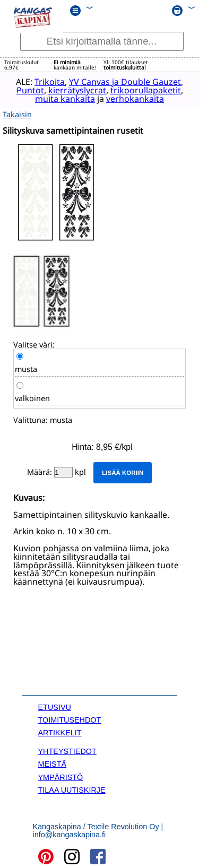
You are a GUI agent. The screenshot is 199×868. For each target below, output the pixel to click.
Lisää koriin (123, 472)
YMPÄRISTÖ (61, 776)
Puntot (28, 90)
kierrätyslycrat (75, 90)
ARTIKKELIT (60, 732)
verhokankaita (133, 99)
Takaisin (17, 114)
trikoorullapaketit (143, 90)
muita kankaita (63, 99)
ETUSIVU (55, 706)
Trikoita (47, 82)
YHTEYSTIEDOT (67, 750)
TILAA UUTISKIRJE (72, 789)
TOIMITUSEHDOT (70, 719)
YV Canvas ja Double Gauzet (123, 82)
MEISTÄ (53, 763)
